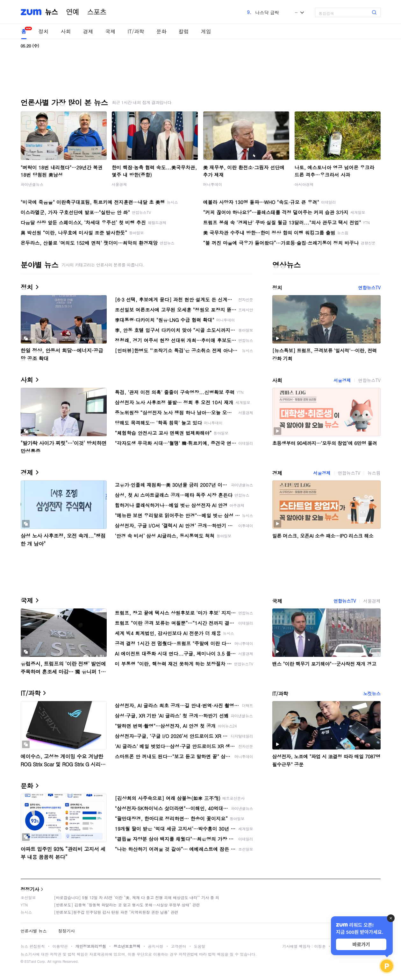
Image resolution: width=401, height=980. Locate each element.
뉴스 (52, 12)
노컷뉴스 (372, 693)
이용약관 (60, 946)
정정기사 (30, 889)
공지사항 (156, 946)
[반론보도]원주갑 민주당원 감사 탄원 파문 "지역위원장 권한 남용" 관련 (116, 912)
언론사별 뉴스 (34, 931)
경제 (88, 31)
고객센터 (179, 946)
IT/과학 (136, 31)
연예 (73, 12)
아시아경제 (304, 184)
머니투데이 (213, 184)
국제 (111, 31)
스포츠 (97, 12)
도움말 (200, 946)
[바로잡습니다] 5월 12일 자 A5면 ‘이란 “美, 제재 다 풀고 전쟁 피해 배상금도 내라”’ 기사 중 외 (137, 897)
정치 (44, 31)
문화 (161, 31)
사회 (66, 31)
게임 (206, 31)
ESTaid (30, 961)
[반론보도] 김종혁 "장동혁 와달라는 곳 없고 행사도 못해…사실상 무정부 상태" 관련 (127, 905)
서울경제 (119, 184)
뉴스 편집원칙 (33, 946)
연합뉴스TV (369, 288)
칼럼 (184, 31)
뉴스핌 (374, 473)
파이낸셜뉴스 (32, 184)
